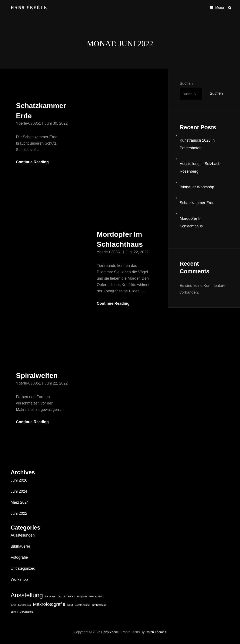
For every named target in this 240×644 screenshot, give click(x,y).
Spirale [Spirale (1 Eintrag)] (14, 612)
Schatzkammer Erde (197, 203)
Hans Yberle (30, 7)
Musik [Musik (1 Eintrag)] (70, 605)
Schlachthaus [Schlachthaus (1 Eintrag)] (99, 605)
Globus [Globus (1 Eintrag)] (93, 596)
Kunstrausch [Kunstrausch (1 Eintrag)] (25, 605)
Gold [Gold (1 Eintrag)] (101, 596)
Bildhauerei (20, 546)
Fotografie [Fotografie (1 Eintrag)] (82, 596)
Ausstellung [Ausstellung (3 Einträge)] (27, 595)
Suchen (186, 83)
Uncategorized (23, 568)
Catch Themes (157, 632)
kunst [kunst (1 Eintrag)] (13, 605)
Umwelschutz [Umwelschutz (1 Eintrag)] (26, 612)
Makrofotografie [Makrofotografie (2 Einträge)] (49, 604)
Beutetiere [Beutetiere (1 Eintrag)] (50, 596)
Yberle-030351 (29, 123)
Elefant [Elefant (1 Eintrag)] (71, 596)
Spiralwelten (39, 375)
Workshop (19, 579)
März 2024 (20, 502)
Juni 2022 (19, 513)
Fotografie (19, 557)
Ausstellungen (23, 535)
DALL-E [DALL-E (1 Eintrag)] (61, 596)
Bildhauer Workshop (197, 187)
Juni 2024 (19, 491)
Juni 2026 (19, 480)
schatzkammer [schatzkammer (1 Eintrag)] (83, 605)
